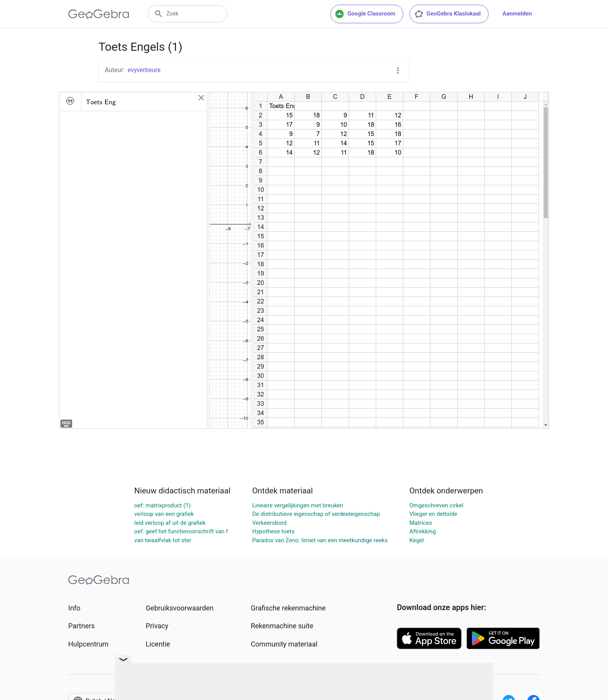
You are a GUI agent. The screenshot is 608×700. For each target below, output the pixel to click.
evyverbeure (144, 70)
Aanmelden (517, 14)
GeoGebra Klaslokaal (447, 14)
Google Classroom (365, 14)
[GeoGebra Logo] (99, 14)
